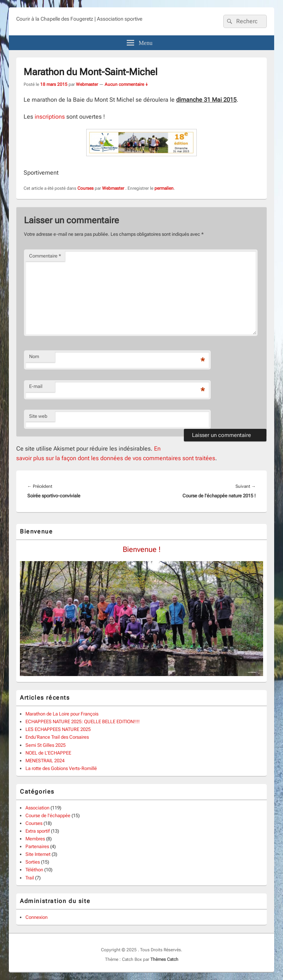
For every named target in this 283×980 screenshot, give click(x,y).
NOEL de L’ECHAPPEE (48, 753)
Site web (38, 416)
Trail (30, 878)
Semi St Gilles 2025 (46, 745)
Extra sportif (38, 831)
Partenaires (37, 846)
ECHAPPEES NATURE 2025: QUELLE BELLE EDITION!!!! (83, 722)
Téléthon (34, 870)
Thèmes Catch (164, 959)
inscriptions (50, 117)
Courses (85, 188)
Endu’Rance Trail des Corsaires (57, 737)
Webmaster (87, 84)
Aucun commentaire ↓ (126, 84)
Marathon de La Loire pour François (62, 714)
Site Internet (38, 854)
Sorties (33, 862)
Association (37, 808)
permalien (164, 188)
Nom (34, 356)
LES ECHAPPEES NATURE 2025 (58, 729)
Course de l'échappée (48, 815)
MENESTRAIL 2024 (45, 761)
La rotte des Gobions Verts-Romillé (61, 768)
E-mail (36, 386)
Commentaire (45, 256)
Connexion (36, 917)
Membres (35, 839)
